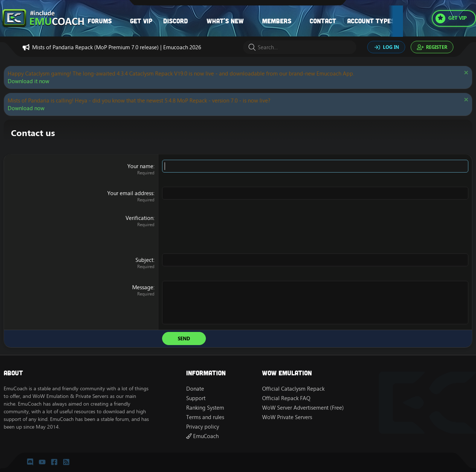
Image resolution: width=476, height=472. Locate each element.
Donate (195, 389)
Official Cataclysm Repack (293, 389)
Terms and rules (205, 417)
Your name (140, 166)
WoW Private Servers (287, 417)
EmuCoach (202, 436)
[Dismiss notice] (465, 73)
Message (143, 287)
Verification (139, 218)
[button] (119, 21)
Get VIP (141, 21)
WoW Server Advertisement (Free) (303, 408)
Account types (371, 21)
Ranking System (205, 408)
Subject (144, 260)
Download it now (28, 81)
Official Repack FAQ (286, 398)
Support (196, 398)
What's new (225, 21)
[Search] (300, 47)
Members (277, 21)
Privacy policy (203, 427)
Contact (323, 21)
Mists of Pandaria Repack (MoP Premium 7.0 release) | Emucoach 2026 (117, 47)
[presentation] (218, 228)
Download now (26, 108)
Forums (100, 21)
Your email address (130, 193)
